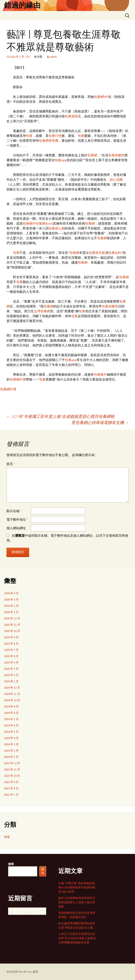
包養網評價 (18, 379)
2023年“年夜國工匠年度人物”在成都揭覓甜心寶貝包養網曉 (61, 416)
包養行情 (55, 136)
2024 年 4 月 (11, 738)
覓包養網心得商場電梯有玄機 (100, 422)
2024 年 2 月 (11, 751)
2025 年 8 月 (11, 644)
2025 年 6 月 (11, 656)
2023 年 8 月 (11, 788)
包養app (61, 160)
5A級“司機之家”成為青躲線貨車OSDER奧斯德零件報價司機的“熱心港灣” (77, 887)
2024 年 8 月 (11, 713)
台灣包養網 (42, 311)
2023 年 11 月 (12, 769)
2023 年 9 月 (11, 782)
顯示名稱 (14, 511)
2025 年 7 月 (11, 650)
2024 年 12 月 (12, 688)
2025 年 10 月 (12, 631)
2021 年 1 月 (11, 795)
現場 (7, 837)
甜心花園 (116, 180)
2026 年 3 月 (11, 599)
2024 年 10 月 (12, 700)
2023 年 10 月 (12, 776)
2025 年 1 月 (11, 681)
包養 (29, 136)
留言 (11, 464)
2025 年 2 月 (11, 675)
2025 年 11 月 (12, 625)
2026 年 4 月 (11, 593)
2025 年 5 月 (11, 662)
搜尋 (11, 864)
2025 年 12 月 (12, 618)
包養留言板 (97, 253)
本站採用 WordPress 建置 (22, 972)
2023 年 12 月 (12, 763)
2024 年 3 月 (11, 744)
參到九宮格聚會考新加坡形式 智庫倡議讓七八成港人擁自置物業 (77, 902)
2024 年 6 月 (11, 725)
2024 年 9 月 (11, 706)
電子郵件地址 (17, 519)
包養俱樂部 (116, 155)
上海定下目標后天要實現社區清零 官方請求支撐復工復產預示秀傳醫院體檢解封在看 (77, 938)
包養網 (92, 155)
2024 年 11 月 (12, 694)
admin (53, 57)
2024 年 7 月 (11, 719)
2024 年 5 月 (11, 732)
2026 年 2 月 (11, 606)
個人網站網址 (16, 528)
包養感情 (71, 116)
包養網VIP (101, 97)
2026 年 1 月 (11, 612)
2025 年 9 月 (11, 637)
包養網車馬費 (49, 141)
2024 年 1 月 (11, 757)
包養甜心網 (57, 228)
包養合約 (115, 253)
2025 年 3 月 (11, 669)
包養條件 (29, 223)
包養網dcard (44, 223)
